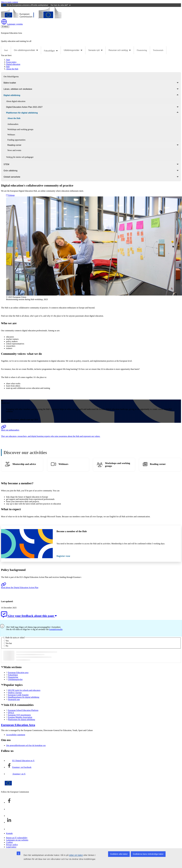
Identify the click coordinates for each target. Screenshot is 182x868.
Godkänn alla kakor (119, 854)
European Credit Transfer (18, 695)
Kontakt (9, 833)
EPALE (11, 713)
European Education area (18, 673)
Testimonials (158, 50)
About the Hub (12, 69)
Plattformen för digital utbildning (21, 719)
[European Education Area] (31, 17)
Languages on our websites (17, 840)
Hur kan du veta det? (61, 5)
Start (6, 50)
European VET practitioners (19, 715)
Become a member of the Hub (72, 531)
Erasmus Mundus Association (20, 717)
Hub (8, 67)
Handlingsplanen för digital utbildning (24, 697)
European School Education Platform (23, 710)
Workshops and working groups (118, 465)
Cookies (9, 842)
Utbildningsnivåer (15, 679)
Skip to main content (9, 2)
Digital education (13, 64)
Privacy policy (12, 845)
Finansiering (142, 50)
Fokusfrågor (13, 675)
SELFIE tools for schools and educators (24, 690)
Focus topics (11, 62)
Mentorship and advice (24, 464)
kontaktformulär (56, 629)
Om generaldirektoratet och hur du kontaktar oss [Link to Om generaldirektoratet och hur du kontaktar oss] (26, 745)
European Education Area (18, 725)
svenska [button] (12, 24)
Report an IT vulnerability (17, 838)
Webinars (63, 464)
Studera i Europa (15, 693)
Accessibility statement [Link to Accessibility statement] (16, 735)
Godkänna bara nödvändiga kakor (148, 854)
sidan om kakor (76, 855)
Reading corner (158, 464)
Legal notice (11, 847)
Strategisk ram (14, 699)
